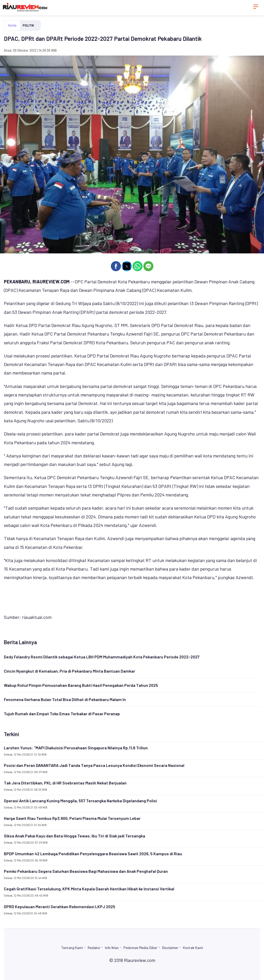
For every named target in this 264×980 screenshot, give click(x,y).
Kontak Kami (193, 948)
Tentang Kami (72, 948)
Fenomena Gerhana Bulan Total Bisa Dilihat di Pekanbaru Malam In (65, 699)
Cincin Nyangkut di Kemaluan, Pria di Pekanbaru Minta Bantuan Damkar (69, 671)
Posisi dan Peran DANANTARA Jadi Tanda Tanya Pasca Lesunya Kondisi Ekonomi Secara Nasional (94, 765)
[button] (116, 266)
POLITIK (28, 25)
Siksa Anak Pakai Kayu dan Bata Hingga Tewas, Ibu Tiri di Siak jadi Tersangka (75, 836)
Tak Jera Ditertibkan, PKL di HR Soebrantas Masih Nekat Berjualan (65, 783)
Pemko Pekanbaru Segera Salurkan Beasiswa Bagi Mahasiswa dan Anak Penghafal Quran (86, 871)
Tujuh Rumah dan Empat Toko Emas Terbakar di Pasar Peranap (62, 714)
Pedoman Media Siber (140, 948)
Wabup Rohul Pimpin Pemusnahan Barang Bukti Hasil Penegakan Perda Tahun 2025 (81, 685)
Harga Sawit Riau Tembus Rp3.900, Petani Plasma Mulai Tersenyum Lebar (72, 818)
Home (12, 25)
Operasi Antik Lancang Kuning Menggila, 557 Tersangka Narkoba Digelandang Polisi (80, 801)
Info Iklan (112, 948)
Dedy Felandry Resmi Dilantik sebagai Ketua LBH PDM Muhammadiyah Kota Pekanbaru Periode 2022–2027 (102, 657)
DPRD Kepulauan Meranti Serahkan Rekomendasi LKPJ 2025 (60, 907)
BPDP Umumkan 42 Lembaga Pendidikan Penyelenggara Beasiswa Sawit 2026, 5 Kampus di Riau (93, 854)
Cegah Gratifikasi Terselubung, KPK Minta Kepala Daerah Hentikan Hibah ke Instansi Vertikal (89, 889)
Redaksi (94, 948)
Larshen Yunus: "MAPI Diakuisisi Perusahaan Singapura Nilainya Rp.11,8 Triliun (76, 748)
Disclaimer (170, 948)
